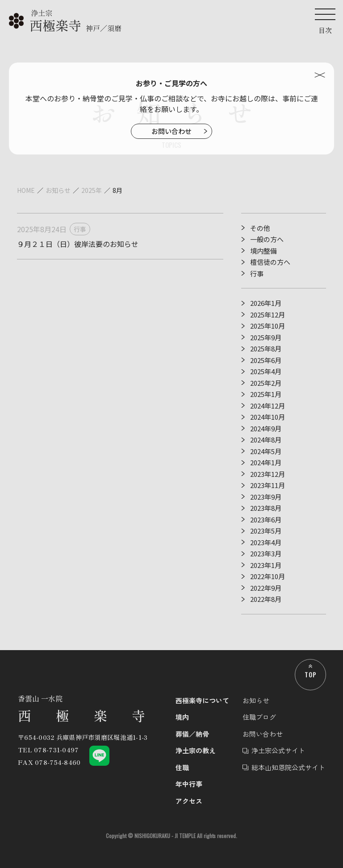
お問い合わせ (171, 131)
